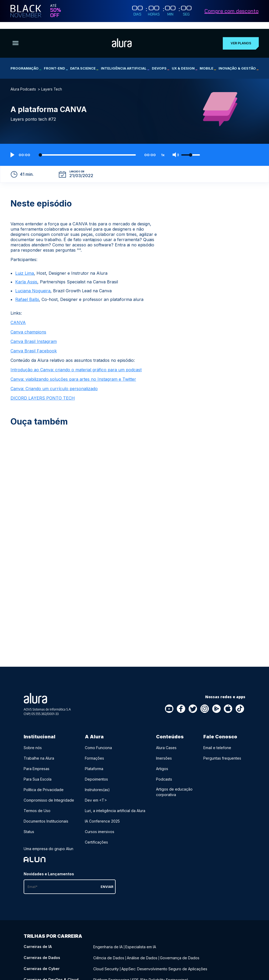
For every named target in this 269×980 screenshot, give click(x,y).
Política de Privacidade (44, 783)
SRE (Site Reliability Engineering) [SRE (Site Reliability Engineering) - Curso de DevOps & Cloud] (160, 972)
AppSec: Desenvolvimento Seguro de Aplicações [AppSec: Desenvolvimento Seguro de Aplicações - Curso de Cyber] (164, 961)
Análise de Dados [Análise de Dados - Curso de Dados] (142, 950)
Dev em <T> (96, 793)
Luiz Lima (25, 266)
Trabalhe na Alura (39, 751)
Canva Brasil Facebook (34, 344)
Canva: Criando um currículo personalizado (54, 382)
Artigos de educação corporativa (174, 785)
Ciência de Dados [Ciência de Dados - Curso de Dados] (109, 950)
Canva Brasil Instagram (34, 335)
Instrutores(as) (97, 783)
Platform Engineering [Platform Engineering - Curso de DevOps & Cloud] (111, 972)
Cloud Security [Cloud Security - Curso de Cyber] (106, 961)
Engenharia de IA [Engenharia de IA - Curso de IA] (108, 940)
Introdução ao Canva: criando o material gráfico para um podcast (76, 363)
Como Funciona (98, 741)
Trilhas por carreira (53, 929)
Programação (26, 61)
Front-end (56, 61)
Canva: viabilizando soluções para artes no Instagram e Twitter (73, 372)
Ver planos (240, 36)
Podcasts (164, 772)
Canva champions (28, 325)
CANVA (18, 316)
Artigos (162, 762)
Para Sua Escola (38, 772)
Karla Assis (26, 275)
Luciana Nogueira (33, 284)
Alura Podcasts (23, 82)
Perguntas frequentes (222, 751)
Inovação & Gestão (239, 61)
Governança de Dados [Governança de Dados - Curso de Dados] (180, 950)
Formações (94, 751)
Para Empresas (37, 762)
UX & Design (185, 61)
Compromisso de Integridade (49, 793)
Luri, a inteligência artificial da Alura (115, 804)
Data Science (84, 61)
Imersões (164, 751)
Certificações (96, 835)
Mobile (208, 61)
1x (163, 148)
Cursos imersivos (100, 825)
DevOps (161, 61)
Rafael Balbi (27, 293)
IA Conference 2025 (102, 814)
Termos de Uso (37, 804)
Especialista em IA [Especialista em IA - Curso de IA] (141, 940)
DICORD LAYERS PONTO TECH (43, 391)
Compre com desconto (231, 11)
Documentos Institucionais (46, 814)
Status (29, 825)
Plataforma (94, 762)
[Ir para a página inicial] (121, 36)
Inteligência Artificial (125, 61)
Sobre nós (33, 741)
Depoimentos (96, 772)
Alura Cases (166, 741)
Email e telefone (217, 741)
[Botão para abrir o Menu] (15, 37)
